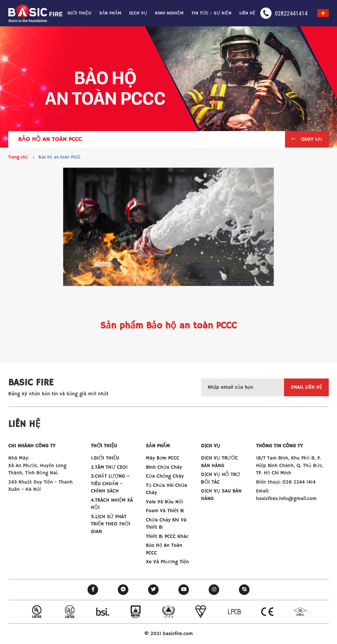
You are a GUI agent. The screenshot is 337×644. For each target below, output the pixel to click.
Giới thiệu (79, 13)
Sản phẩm (110, 13)
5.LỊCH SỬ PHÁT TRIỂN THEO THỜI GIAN (111, 524)
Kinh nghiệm (169, 13)
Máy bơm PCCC (162, 458)
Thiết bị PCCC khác (167, 536)
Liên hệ (247, 13)
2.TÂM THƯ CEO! (109, 467)
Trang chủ (18, 157)
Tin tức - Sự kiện (212, 13)
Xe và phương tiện (167, 562)
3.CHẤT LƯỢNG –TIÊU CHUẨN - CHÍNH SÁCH (110, 484)
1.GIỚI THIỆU (105, 458)
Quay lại (307, 139)
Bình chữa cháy (164, 467)
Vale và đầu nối (164, 502)
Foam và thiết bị (165, 511)
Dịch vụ (138, 13)
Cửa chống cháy (165, 476)
